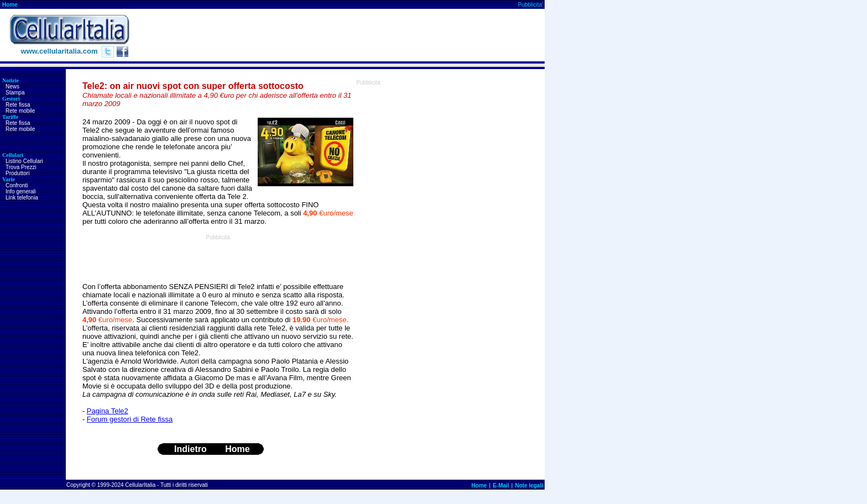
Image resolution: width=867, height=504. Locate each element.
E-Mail (501, 485)
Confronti (17, 185)
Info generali (21, 191)
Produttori (17, 173)
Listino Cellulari (24, 161)
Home (10, 5)
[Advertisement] (343, 35)
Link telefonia (22, 198)
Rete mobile (20, 111)
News (12, 86)
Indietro (190, 449)
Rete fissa (18, 105)
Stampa (15, 93)
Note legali (529, 485)
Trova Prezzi (21, 167)
